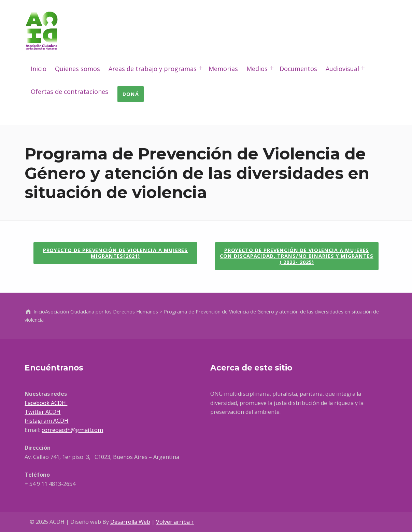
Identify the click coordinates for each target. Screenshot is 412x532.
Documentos (298, 69)
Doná (131, 94)
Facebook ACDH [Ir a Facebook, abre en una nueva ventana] (46, 403)
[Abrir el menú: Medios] (272, 68)
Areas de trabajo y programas (153, 69)
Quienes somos (77, 69)
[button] (115, 253)
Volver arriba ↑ (175, 522)
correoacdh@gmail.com (72, 430)
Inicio (39, 69)
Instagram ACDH (46, 421)
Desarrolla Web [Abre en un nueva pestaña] (130, 522)
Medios (257, 69)
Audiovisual (342, 69)
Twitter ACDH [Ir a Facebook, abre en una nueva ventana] (42, 412)
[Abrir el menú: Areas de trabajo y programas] (201, 68)
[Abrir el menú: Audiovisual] (363, 68)
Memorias (223, 69)
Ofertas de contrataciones (69, 92)
